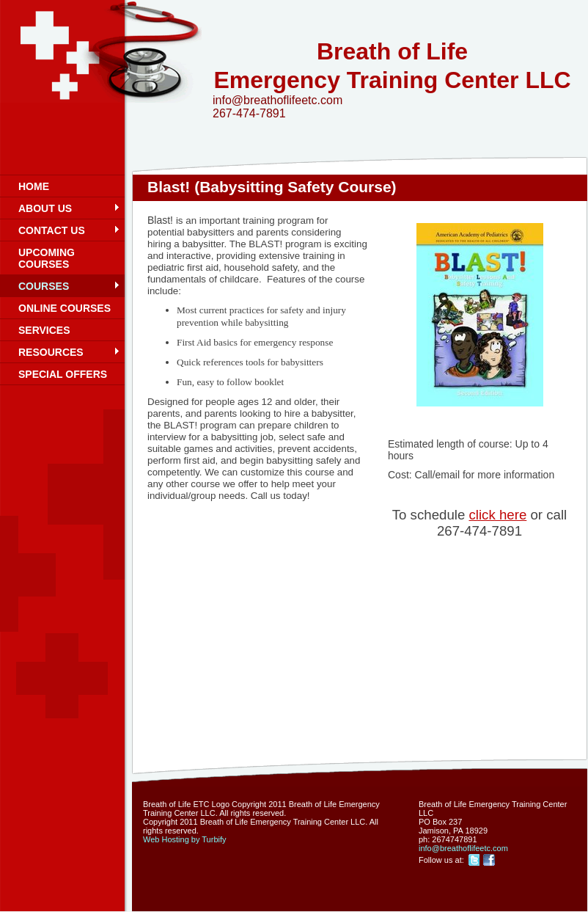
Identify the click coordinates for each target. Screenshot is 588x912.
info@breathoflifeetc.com (463, 848)
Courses (44, 286)
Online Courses (65, 308)
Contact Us (52, 230)
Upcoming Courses (47, 258)
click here (497, 515)
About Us (45, 208)
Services (44, 330)
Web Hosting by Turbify (185, 839)
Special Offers (63, 374)
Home (34, 186)
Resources (51, 352)
